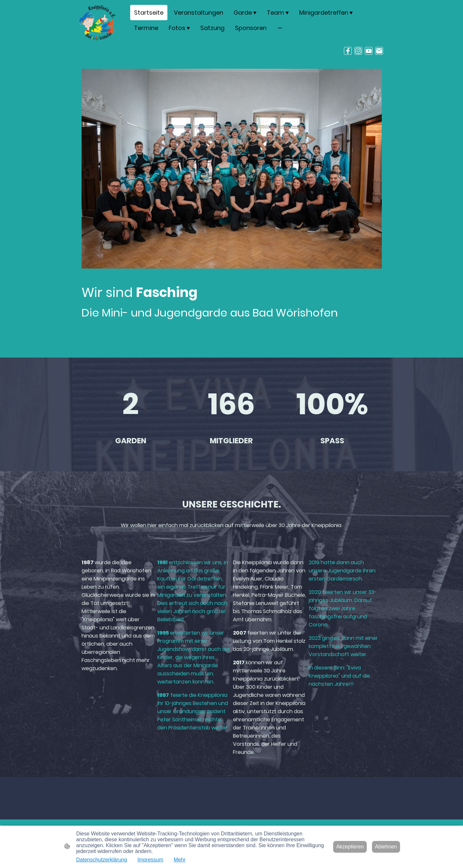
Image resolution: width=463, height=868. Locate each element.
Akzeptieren (350, 847)
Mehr (179, 860)
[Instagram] (358, 51)
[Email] (379, 51)
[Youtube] (369, 51)
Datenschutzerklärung (102, 860)
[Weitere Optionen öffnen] (280, 28)
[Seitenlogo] (97, 23)
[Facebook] (348, 51)
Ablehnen (386, 847)
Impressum (150, 860)
